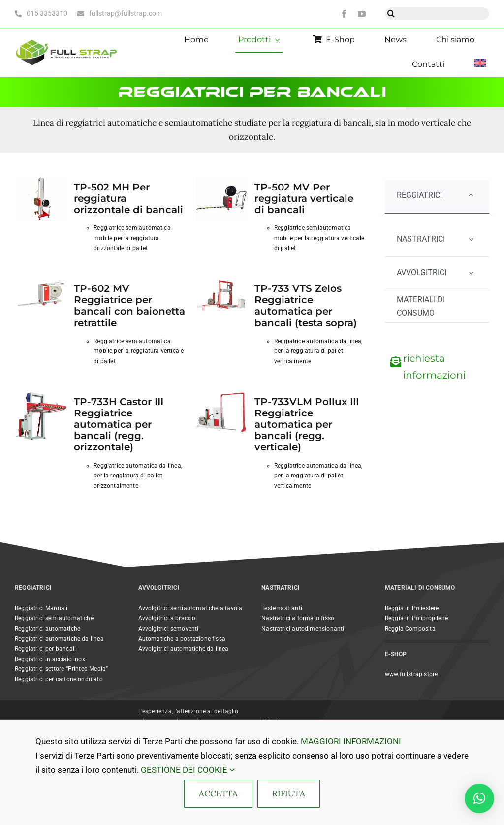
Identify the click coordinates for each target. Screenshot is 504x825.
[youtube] (362, 14)
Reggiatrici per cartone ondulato (59, 679)
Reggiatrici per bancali (45, 649)
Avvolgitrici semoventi (169, 629)
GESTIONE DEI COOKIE (188, 770)
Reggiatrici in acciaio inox (50, 659)
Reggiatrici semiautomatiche (54, 618)
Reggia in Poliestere (412, 608)
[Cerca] (391, 14)
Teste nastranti (282, 608)
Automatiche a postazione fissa (182, 639)
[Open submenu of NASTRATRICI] (471, 239)
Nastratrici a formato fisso (298, 618)
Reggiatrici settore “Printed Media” (61, 669)
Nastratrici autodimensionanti (303, 629)
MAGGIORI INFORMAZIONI (351, 741)
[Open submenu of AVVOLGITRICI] (471, 273)
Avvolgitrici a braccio (167, 618)
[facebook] (344, 14)
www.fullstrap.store (411, 674)
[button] (479, 798)
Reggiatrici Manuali (41, 608)
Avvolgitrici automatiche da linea (184, 649)
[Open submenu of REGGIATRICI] (471, 196)
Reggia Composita (410, 629)
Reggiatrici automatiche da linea (59, 639)
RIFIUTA (289, 793)
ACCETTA (218, 793)
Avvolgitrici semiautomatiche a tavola (190, 608)
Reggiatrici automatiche (47, 629)
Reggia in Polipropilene (416, 618)
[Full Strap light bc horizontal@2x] (67, 39)
